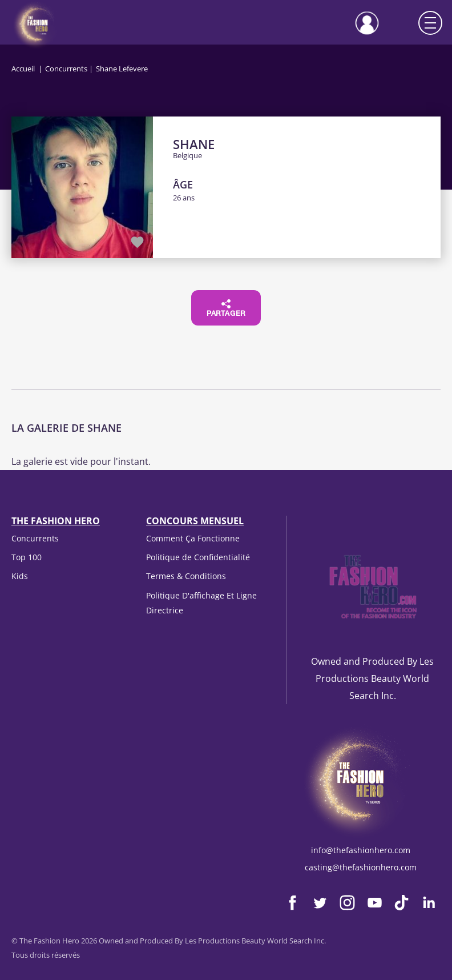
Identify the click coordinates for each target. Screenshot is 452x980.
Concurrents (66, 69)
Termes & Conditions (186, 576)
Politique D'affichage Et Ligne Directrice (201, 603)
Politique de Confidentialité (198, 557)
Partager (226, 308)
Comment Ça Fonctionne (193, 538)
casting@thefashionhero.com (361, 867)
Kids (20, 576)
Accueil (23, 69)
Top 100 (27, 557)
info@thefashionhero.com (361, 850)
